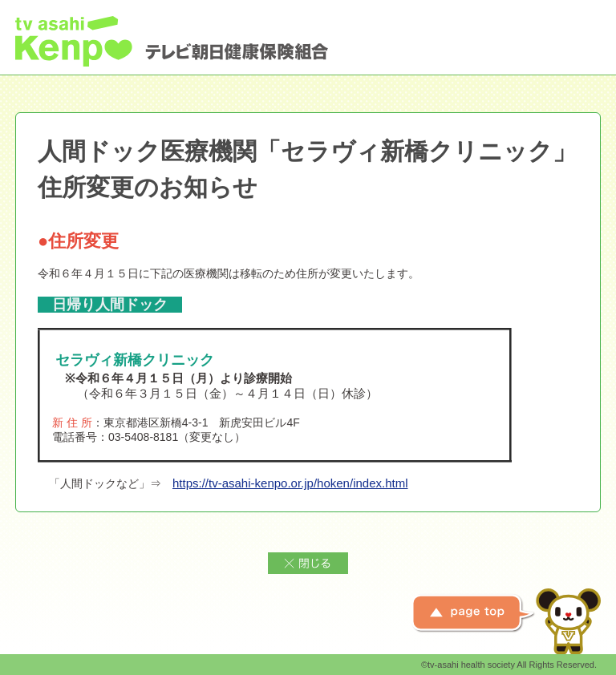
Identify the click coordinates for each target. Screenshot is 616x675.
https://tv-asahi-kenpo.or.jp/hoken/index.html (290, 483)
